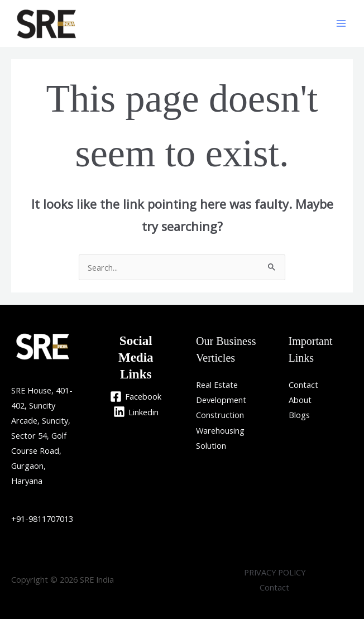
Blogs (299, 415)
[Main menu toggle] (341, 23)
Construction (220, 415)
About (300, 400)
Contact (303, 385)
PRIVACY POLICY (275, 572)
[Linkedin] (136, 412)
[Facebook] (136, 397)
